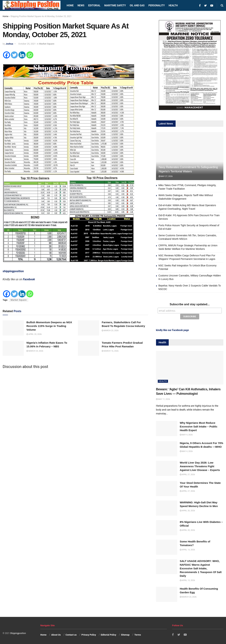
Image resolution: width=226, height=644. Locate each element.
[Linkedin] (22, 55)
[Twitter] (14, 55)
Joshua (9, 44)
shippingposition (13, 271)
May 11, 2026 (163, 399)
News (81, 5)
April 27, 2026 (187, 474)
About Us (56, 634)
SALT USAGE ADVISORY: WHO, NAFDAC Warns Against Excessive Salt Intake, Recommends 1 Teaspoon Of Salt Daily (201, 568)
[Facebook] (7, 55)
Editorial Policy (109, 634)
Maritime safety (115, 5)
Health (173, 5)
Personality (157, 5)
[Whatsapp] (30, 55)
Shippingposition (18, 633)
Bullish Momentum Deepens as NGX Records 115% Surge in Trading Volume (49, 326)
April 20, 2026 (34, 334)
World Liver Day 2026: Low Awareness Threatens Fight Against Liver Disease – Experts (200, 466)
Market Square (47, 44)
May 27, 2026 (166, 176)
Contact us (71, 634)
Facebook (29, 279)
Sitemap (125, 634)
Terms (138, 634)
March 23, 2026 (110, 331)
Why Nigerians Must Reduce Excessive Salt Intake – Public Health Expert (199, 426)
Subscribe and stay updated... (190, 304)
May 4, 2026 (186, 434)
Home (70, 5)
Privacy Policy (89, 634)
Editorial (94, 5)
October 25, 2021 (27, 44)
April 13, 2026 (187, 549)
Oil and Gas (137, 5)
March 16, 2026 (110, 351)
